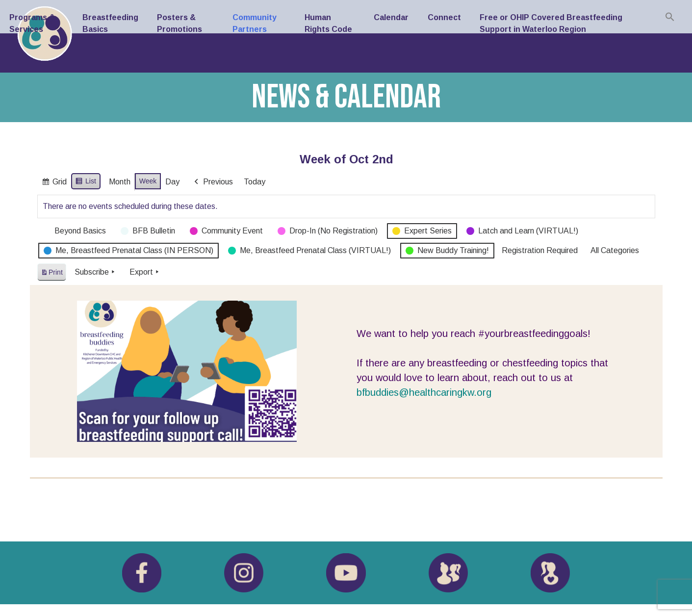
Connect (444, 17)
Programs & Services (32, 23)
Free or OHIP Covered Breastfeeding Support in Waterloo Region (551, 23)
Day (172, 182)
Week (148, 181)
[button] (670, 17)
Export (145, 272)
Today (255, 182)
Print (51, 274)
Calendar (391, 17)
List (86, 182)
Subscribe (95, 272)
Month (119, 182)
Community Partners (255, 23)
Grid (54, 183)
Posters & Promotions (179, 23)
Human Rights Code (328, 23)
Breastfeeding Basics (110, 23)
